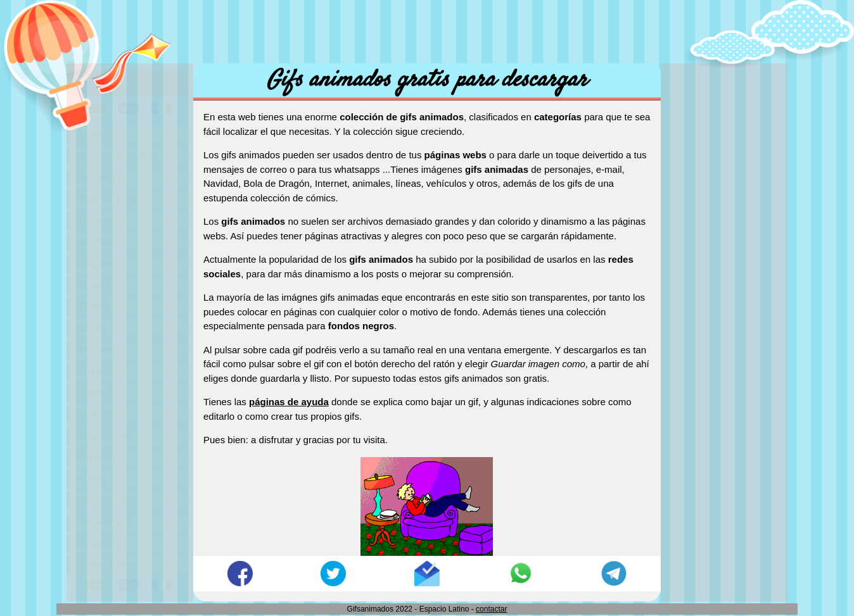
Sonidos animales (117, 155)
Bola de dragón (112, 198)
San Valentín (107, 500)
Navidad (97, 457)
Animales (99, 134)
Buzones (98, 220)
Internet (96, 392)
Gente (93, 328)
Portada (110, 82)
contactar (491, 609)
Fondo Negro (108, 564)
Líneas (94, 414)
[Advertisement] (427, 28)
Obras (93, 478)
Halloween (102, 349)
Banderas (100, 177)
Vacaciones (104, 521)
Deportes (99, 263)
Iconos (94, 371)
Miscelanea (104, 435)
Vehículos (100, 543)
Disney (94, 285)
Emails (94, 306)
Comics (96, 242)
